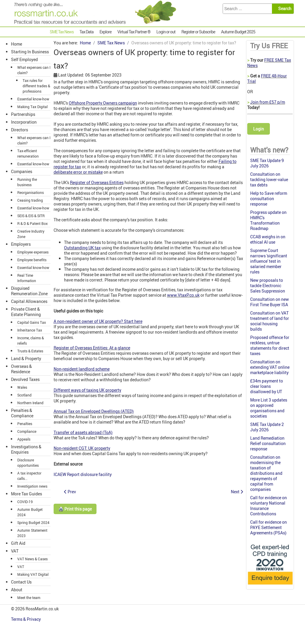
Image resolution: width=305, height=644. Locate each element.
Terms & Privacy (26, 619)
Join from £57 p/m (268, 102)
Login (259, 129)
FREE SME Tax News (269, 63)
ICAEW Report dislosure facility (83, 474)
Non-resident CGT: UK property (82, 448)
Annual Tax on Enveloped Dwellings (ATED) (94, 411)
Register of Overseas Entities (97, 182)
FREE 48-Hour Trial (267, 78)
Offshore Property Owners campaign (103, 103)
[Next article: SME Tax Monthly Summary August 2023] (237, 492)
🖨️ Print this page (75, 509)
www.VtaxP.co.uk (183, 295)
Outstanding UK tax (82, 248)
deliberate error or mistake (78, 172)
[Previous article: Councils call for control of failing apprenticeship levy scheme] (70, 492)
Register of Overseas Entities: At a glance (92, 348)
